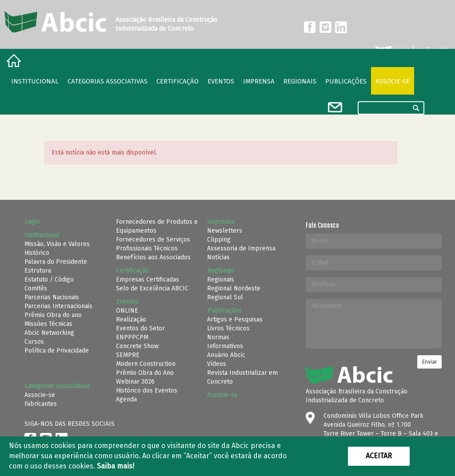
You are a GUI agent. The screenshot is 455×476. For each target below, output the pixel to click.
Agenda (126, 399)
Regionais (221, 280)
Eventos (221, 81)
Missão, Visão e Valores (57, 244)
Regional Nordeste (234, 288)
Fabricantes (41, 404)
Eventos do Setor (140, 328)
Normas (218, 337)
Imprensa (259, 81)
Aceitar (379, 456)
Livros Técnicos (228, 328)
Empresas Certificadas (148, 280)
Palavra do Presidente (56, 262)
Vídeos (217, 364)
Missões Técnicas (48, 324)
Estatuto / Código (49, 280)
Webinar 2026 (135, 382)
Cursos (34, 342)
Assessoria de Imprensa (241, 248)
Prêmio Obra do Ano (145, 373)
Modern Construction (146, 364)
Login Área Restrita (411, 50)
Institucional (35, 81)
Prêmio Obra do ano (53, 315)
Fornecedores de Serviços (153, 240)
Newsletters (225, 231)
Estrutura (38, 271)
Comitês (36, 288)
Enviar (429, 362)
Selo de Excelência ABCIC (152, 288)
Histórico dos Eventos (147, 391)
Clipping (219, 240)
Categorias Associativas (108, 81)
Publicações (346, 81)
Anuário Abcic (226, 355)
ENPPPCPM (132, 337)
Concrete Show (137, 346)
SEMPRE (128, 355)
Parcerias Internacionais (58, 306)
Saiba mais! (116, 466)
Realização (131, 319)
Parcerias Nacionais (52, 297)
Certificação (178, 81)
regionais (300, 81)
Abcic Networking (49, 333)
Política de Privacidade (57, 351)
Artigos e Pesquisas (235, 319)
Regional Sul (225, 297)
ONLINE (127, 311)
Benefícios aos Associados (153, 257)
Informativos (225, 346)
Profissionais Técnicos (147, 248)
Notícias (218, 257)
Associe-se (393, 81)
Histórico (37, 253)
